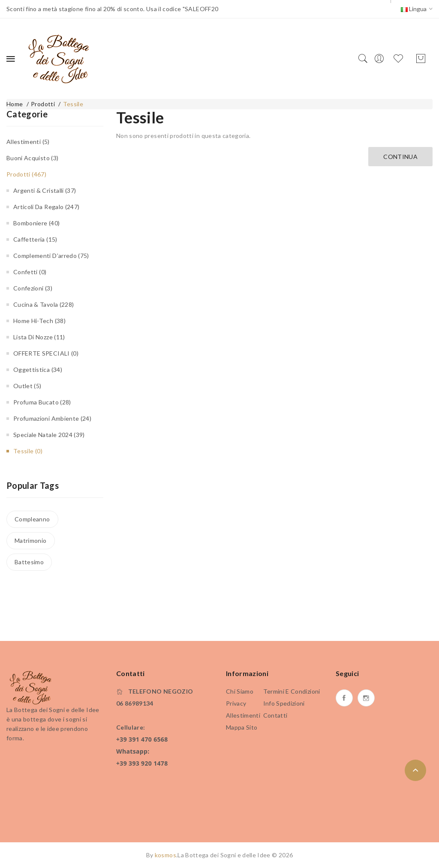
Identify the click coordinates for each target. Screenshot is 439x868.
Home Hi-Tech (39, 321)
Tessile (73, 104)
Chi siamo (240, 691)
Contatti (275, 715)
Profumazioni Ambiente (52, 418)
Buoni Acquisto (32, 158)
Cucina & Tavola (44, 304)
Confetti (30, 272)
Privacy (236, 703)
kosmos (165, 855)
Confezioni (33, 288)
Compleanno (32, 519)
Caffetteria (35, 239)
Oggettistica (38, 370)
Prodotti (43, 104)
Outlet (27, 386)
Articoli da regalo (46, 207)
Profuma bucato (42, 402)
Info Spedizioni (284, 703)
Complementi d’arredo (51, 256)
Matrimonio (31, 540)
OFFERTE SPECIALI (46, 353)
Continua (400, 157)
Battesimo (29, 562)
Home (15, 104)
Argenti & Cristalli (45, 190)
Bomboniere (36, 223)
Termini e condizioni (292, 691)
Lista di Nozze (39, 337)
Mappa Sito (242, 727)
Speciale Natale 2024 (49, 435)
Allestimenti (28, 142)
